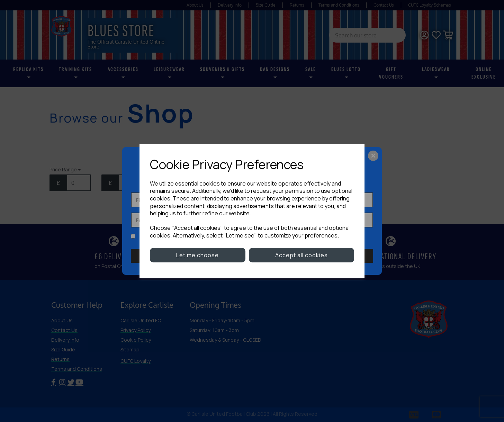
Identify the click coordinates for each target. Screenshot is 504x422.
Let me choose (197, 255)
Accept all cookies (301, 255)
